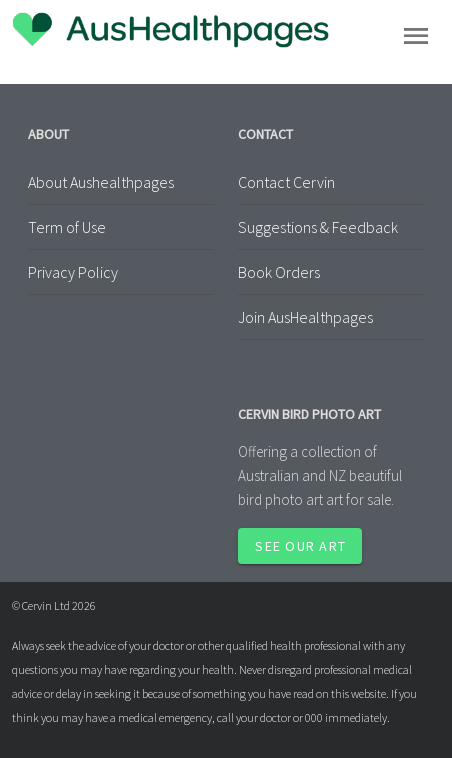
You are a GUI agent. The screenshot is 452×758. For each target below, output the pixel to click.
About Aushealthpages (101, 182)
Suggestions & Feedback (318, 227)
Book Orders (279, 272)
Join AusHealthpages (305, 317)
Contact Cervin (286, 182)
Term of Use (67, 227)
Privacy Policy (73, 272)
